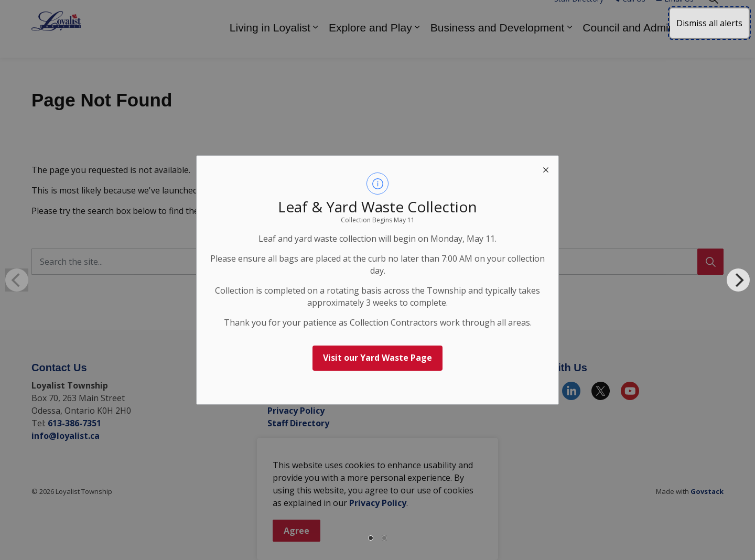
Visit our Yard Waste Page (377, 358)
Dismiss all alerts (709, 23)
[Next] (738, 280)
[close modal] (546, 168)
